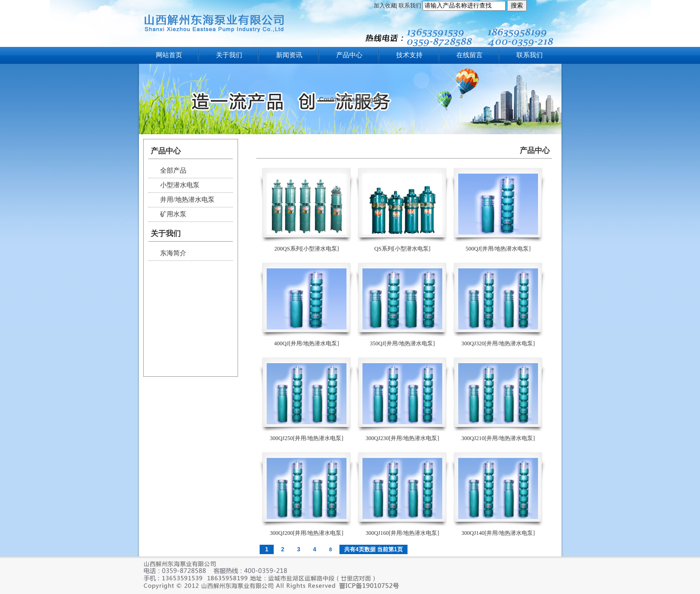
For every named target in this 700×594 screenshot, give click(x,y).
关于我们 (229, 55)
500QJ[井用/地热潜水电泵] (498, 249)
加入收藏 (385, 6)
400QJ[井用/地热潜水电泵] (307, 343)
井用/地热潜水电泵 (187, 200)
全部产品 (173, 171)
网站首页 (169, 55)
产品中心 (349, 55)
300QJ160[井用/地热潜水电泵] (403, 533)
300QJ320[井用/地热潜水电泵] (498, 343)
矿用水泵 (173, 214)
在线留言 (469, 55)
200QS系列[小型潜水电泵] (306, 249)
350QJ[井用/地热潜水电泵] (403, 343)
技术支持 (409, 55)
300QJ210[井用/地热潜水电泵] (498, 438)
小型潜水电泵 (180, 185)
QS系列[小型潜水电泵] (402, 249)
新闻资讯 (289, 55)
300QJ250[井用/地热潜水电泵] (307, 438)
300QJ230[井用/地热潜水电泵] (403, 438)
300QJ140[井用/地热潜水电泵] (498, 533)
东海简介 (173, 253)
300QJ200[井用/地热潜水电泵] (307, 533)
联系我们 (410, 6)
